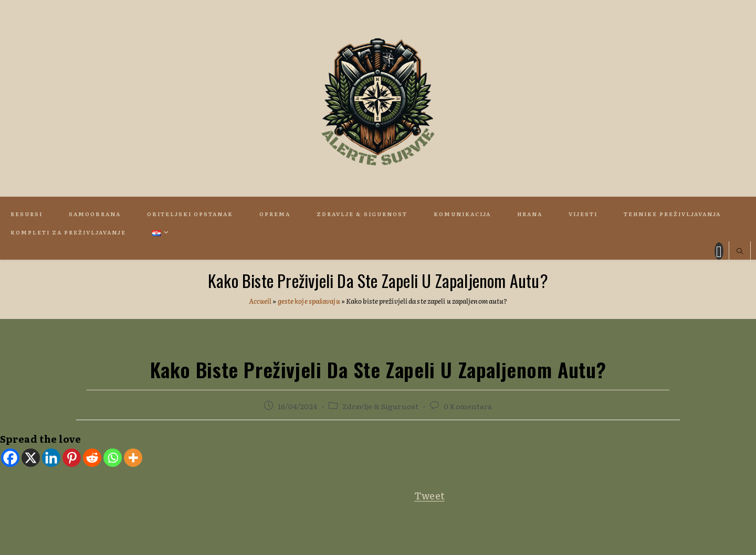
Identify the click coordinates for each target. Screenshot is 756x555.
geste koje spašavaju (309, 301)
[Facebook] (10, 458)
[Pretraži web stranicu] (740, 252)
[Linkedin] (51, 458)
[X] (31, 458)
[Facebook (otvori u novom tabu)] (719, 251)
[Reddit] (92, 458)
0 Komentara (468, 406)
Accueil (260, 301)
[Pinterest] (72, 458)
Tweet (429, 495)
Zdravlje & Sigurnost (380, 406)
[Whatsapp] (113, 458)
